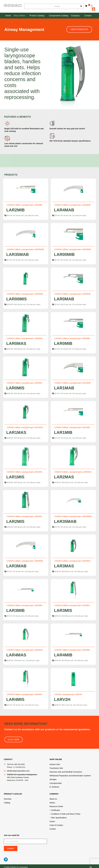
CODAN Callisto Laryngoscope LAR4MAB (72, 205)
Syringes (53, 779)
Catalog (7, 802)
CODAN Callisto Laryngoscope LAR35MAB (25, 249)
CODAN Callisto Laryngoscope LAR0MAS (25, 338)
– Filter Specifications (57, 816)
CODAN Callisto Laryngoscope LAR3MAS (72, 561)
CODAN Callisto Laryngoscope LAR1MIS (24, 472)
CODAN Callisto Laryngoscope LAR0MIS (24, 383)
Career (52, 820)
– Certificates (54, 809)
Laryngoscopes (55, 782)
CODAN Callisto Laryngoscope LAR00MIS (25, 294)
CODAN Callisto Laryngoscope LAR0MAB (72, 294)
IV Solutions (54, 786)
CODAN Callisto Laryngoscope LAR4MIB (72, 650)
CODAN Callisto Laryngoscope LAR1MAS (25, 427)
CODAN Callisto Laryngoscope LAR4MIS (24, 694)
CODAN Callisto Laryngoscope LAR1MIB (72, 427)
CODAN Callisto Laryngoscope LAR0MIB (72, 338)
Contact (52, 827)
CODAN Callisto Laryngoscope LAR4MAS (25, 650)
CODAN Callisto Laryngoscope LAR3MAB (25, 561)
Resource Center (56, 805)
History (52, 802)
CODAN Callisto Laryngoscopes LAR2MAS (73, 472)
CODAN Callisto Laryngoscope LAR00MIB (73, 249)
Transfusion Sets (56, 768)
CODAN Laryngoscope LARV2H (68, 694)
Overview (7, 798)
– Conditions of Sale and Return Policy (64, 812)
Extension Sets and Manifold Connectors (65, 772)
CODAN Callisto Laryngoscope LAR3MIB (24, 605)
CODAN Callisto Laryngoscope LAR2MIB (24, 205)
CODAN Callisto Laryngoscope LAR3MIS (72, 605)
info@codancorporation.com (17, 771)
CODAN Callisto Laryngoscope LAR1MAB (72, 383)
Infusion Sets (54, 764)
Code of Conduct (56, 823)
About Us (53, 798)
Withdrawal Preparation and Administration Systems (69, 775)
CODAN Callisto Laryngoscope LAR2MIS (24, 516)
